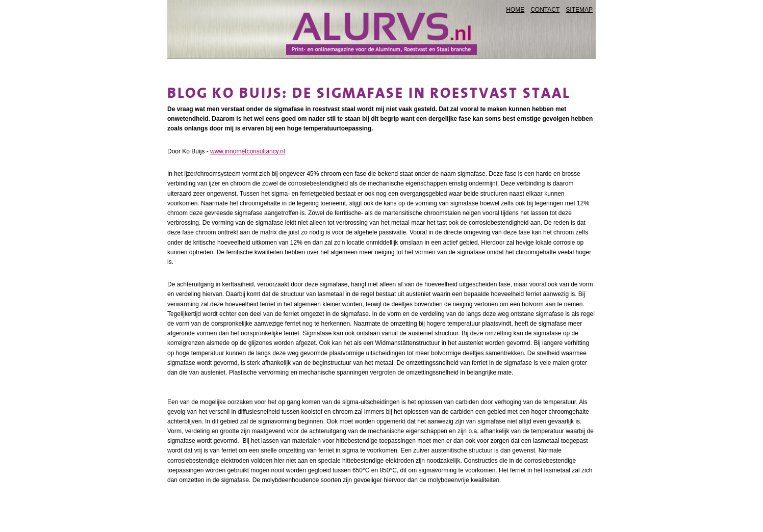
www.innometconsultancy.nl (248, 151)
